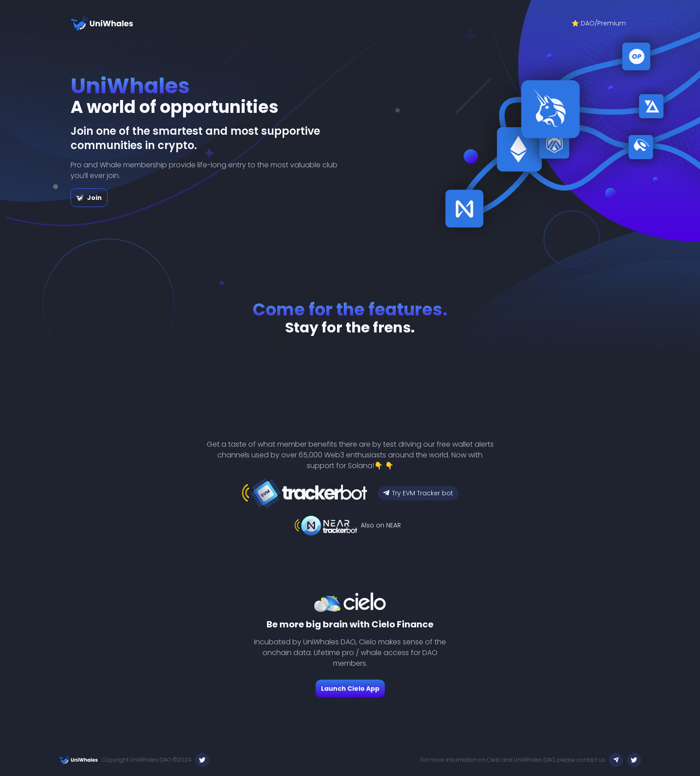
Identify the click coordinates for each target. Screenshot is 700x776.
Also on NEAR (381, 525)
